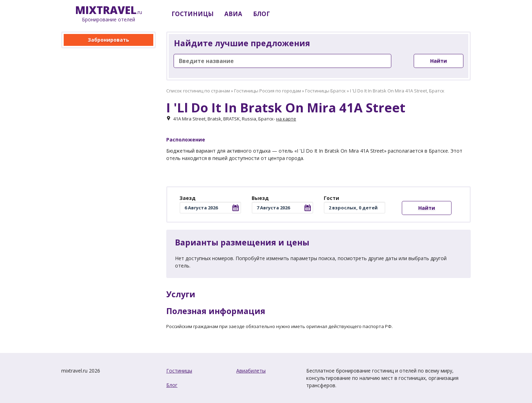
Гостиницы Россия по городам (268, 91)
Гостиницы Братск (325, 91)
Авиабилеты (251, 371)
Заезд (188, 198)
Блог (172, 385)
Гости (331, 198)
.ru (109, 14)
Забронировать (108, 40)
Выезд (260, 198)
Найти (439, 61)
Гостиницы (179, 371)
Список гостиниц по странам (198, 91)
